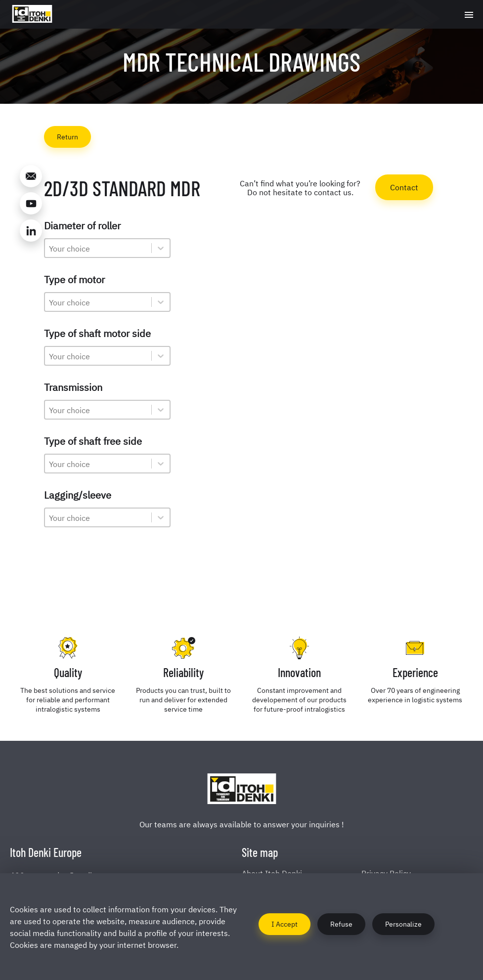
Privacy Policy (386, 873)
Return (67, 136)
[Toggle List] (161, 248)
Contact (404, 187)
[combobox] (98, 248)
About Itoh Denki (272, 873)
